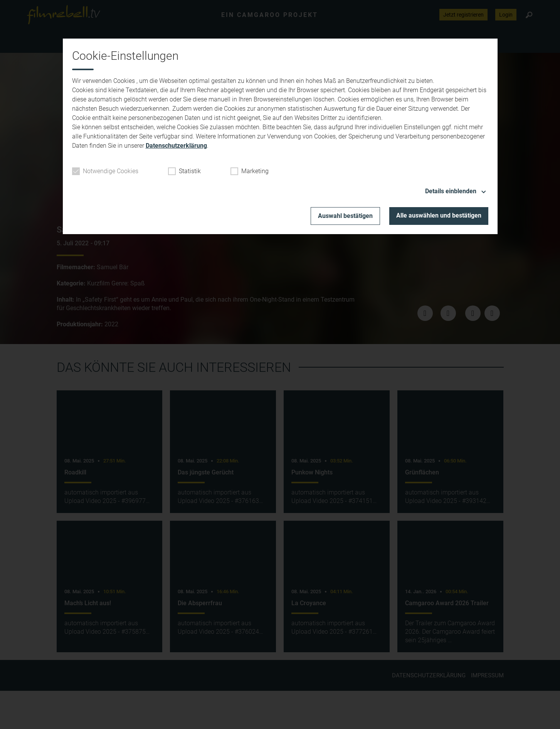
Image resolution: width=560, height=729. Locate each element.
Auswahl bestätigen (345, 216)
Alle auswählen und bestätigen (439, 215)
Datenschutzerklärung (176, 146)
